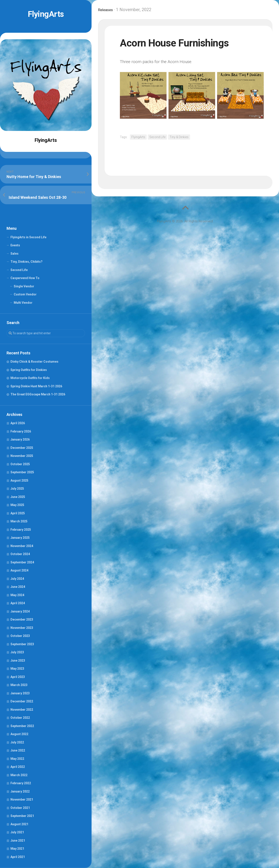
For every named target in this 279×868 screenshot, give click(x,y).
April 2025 (18, 513)
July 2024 (17, 579)
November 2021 (22, 799)
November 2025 (22, 456)
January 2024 (20, 611)
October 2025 (20, 464)
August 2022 (19, 734)
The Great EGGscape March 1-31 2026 (38, 394)
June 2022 (18, 750)
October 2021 (20, 808)
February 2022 (21, 783)
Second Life (19, 270)
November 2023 (22, 628)
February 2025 (21, 530)
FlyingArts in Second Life (28, 237)
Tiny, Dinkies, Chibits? (26, 262)
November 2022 (22, 710)
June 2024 (18, 587)
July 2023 (17, 652)
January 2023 (20, 693)
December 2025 (22, 448)
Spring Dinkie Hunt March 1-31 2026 (36, 386)
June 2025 (18, 497)
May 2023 (17, 669)
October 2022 (20, 718)
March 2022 (19, 775)
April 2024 (18, 603)
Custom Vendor (25, 294)
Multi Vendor (23, 303)
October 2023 (20, 636)
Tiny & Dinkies (179, 137)
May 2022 (17, 759)
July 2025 (17, 489)
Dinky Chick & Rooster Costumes (34, 362)
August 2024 (19, 570)
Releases (107, 10)
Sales (14, 254)
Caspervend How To (25, 278)
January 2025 (20, 538)
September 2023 (22, 644)
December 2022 (22, 701)
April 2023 (18, 677)
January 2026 (20, 439)
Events (15, 245)
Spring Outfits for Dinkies (29, 370)
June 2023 (18, 660)
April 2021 (18, 857)
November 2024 (22, 546)
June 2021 (18, 841)
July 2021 (17, 832)
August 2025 (19, 480)
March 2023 (19, 685)
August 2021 (19, 824)
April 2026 (18, 423)
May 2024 (17, 595)
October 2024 (20, 554)
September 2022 (22, 726)
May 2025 (17, 505)
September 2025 (22, 472)
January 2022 (20, 791)
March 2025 (19, 521)
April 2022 (18, 767)
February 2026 (21, 431)
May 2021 (17, 849)
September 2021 (22, 816)
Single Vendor (24, 286)
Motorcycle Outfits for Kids (30, 378)
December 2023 (22, 619)
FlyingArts (46, 14)
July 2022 (17, 742)
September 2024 (22, 562)
